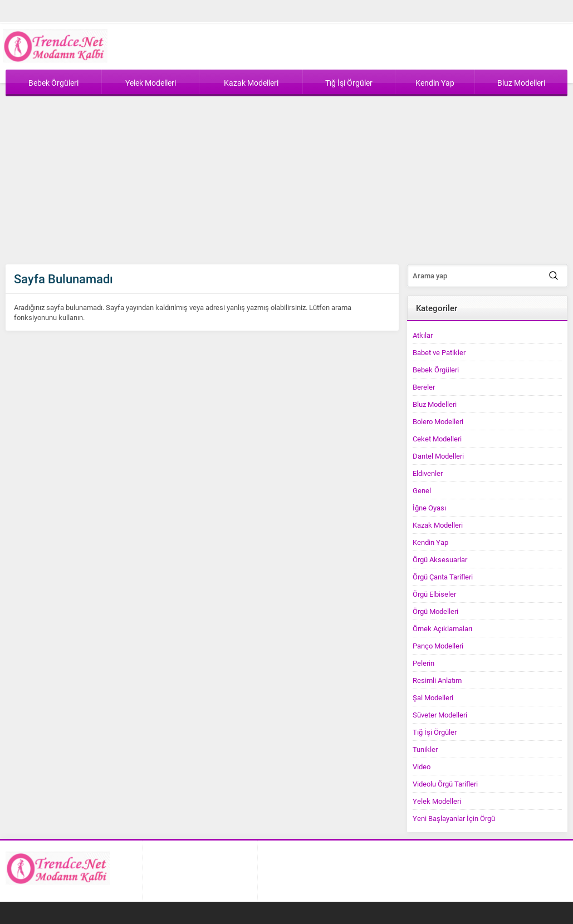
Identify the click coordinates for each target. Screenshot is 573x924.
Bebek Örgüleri (436, 370)
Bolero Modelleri (438, 421)
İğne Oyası (429, 508)
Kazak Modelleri (438, 525)
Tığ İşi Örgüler (435, 732)
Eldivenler (428, 473)
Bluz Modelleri (435, 404)
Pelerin (423, 663)
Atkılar (423, 335)
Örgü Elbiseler (434, 594)
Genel (422, 490)
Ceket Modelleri (437, 439)
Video (422, 766)
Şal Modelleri (433, 697)
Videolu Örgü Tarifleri (445, 784)
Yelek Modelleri (437, 801)
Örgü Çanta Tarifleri (443, 577)
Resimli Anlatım (437, 680)
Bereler (424, 387)
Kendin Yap (430, 542)
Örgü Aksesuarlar (440, 559)
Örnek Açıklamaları (442, 628)
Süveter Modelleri (440, 715)
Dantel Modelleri (438, 456)
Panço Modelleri (438, 646)
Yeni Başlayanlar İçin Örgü (454, 818)
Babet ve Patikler (439, 352)
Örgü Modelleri (435, 611)
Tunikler (425, 749)
